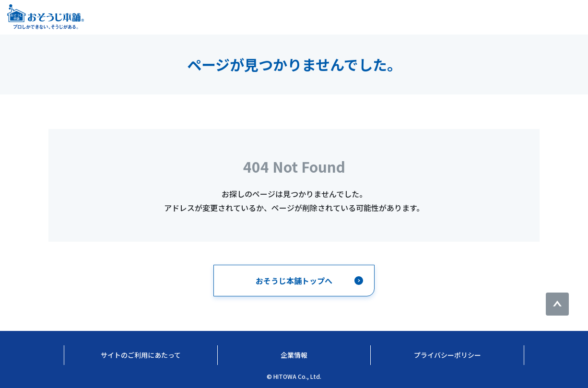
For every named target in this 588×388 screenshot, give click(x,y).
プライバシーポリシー (447, 355)
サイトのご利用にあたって (141, 355)
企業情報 (294, 355)
